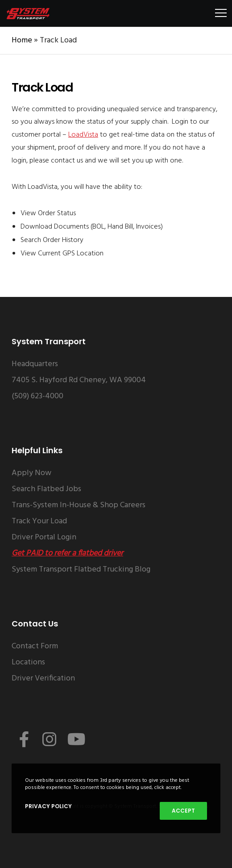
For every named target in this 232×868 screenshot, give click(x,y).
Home (22, 40)
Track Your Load (39, 521)
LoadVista (83, 135)
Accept (183, 811)
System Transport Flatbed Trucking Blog (81, 570)
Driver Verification (43, 678)
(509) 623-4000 (37, 396)
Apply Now (31, 473)
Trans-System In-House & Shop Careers (79, 505)
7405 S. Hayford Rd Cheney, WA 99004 (79, 380)
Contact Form (35, 646)
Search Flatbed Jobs (46, 489)
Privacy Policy (48, 806)
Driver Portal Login (44, 537)
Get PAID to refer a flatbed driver (67, 553)
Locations (28, 662)
